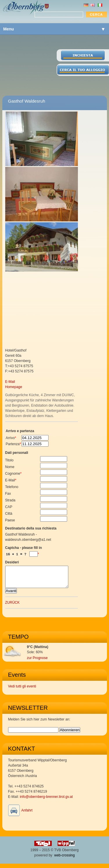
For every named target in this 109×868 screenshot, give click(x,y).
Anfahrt (27, 815)
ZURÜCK (12, 607)
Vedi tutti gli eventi (22, 691)
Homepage (14, 387)
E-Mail (10, 382)
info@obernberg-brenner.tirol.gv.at (46, 801)
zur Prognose (37, 662)
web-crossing (65, 860)
